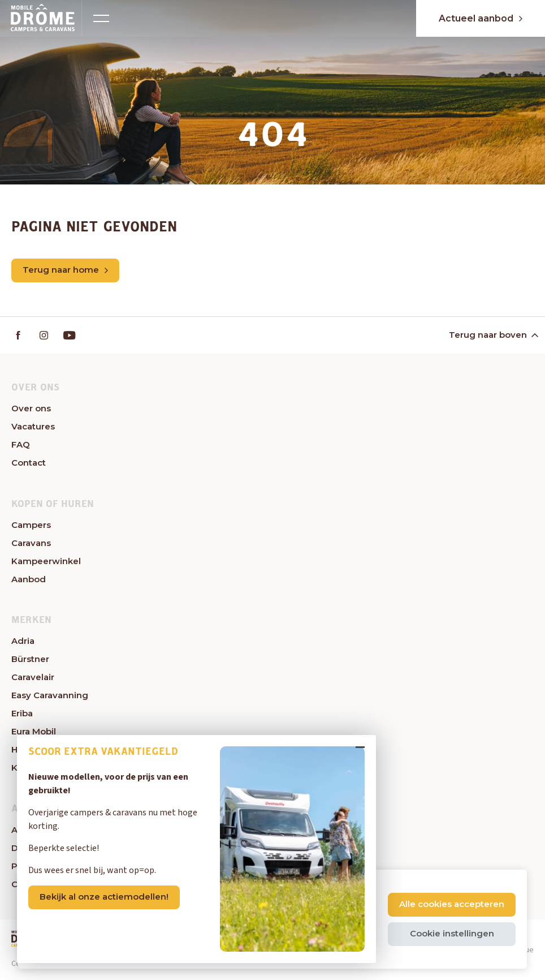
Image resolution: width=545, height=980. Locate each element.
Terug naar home (65, 270)
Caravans (31, 543)
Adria (23, 641)
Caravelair (33, 677)
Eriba (22, 713)
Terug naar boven (493, 335)
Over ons (31, 408)
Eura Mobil (34, 731)
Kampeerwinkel (46, 561)
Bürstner (30, 659)
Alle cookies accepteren (452, 904)
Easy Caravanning (50, 695)
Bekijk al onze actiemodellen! (104, 897)
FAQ (21, 444)
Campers (31, 525)
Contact (29, 463)
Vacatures (33, 426)
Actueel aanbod (481, 18)
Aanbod (29, 579)
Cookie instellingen (452, 933)
